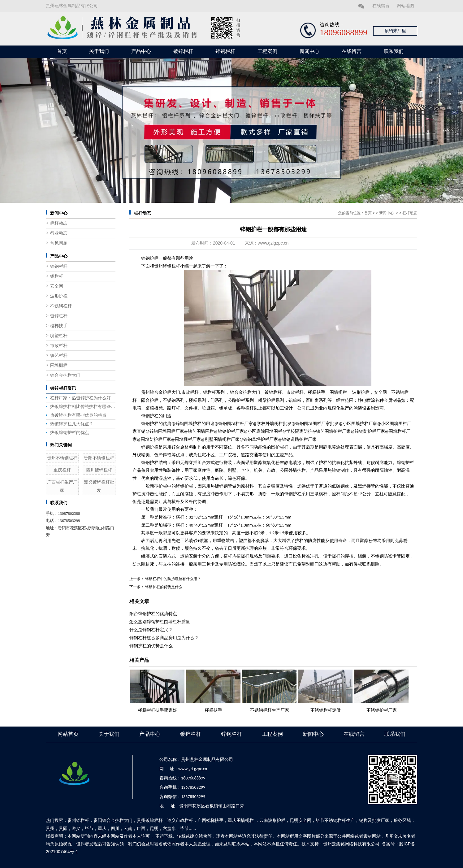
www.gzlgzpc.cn (273, 243)
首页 (62, 51)
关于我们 (99, 51)
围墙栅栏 (59, 365)
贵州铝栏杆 (78, 820)
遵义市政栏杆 (180, 820)
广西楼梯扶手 (210, 820)
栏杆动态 (59, 223)
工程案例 (267, 51)
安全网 (57, 286)
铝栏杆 (57, 276)
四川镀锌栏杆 (99, 470)
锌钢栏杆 (225, 51)
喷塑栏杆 (59, 336)
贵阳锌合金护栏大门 (113, 820)
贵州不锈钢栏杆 (62, 458)
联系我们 (394, 51)
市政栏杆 (59, 346)
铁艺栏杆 (59, 356)
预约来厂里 (395, 31)
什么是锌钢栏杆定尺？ (151, 630)
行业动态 (59, 233)
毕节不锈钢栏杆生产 (335, 820)
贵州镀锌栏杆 (150, 820)
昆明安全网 (301, 820)
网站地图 (405, 6)
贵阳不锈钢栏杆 (99, 458)
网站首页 (68, 734)
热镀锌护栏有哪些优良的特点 (78, 415)
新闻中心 (309, 51)
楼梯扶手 (59, 326)
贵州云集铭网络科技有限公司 (351, 844)
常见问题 (59, 243)
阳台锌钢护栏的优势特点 (153, 614)
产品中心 (141, 51)
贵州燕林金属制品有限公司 (72, 6)
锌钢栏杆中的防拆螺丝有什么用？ (173, 579)
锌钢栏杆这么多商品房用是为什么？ (164, 638)
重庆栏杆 (62, 470)
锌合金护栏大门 (65, 375)
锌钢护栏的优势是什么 (163, 587)
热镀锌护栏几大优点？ (72, 424)
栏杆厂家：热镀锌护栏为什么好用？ (83, 398)
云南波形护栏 (272, 820)
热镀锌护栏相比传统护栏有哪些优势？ (83, 406)
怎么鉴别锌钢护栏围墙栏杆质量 (160, 622)
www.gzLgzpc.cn (193, 769)
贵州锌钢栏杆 (167, 266)
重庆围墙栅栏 (241, 820)
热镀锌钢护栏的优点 (70, 432)
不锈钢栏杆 (61, 306)
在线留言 (381, 6)
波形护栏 (59, 296)
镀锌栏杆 (183, 51)
